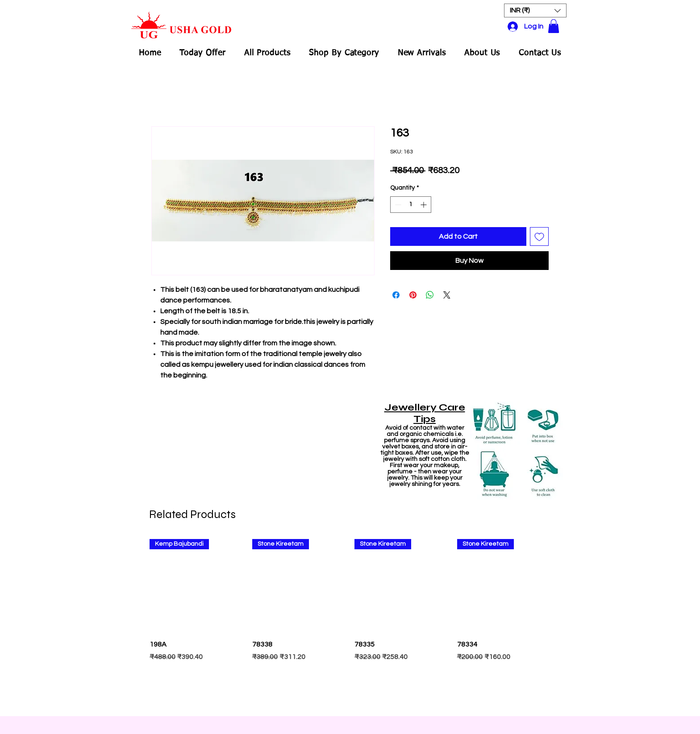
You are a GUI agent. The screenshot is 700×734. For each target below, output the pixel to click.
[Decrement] (397, 205)
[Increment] (424, 205)
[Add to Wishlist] (539, 236)
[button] (535, 10)
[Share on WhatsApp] (430, 295)
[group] (350, 623)
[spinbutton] (411, 205)
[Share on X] (447, 295)
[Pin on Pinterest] (413, 295)
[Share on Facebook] (396, 295)
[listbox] (535, 10)
